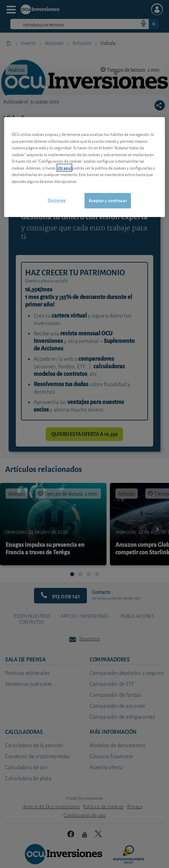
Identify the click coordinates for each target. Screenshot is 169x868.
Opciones (57, 200)
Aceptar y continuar (108, 201)
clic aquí (64, 168)
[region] (84, 167)
